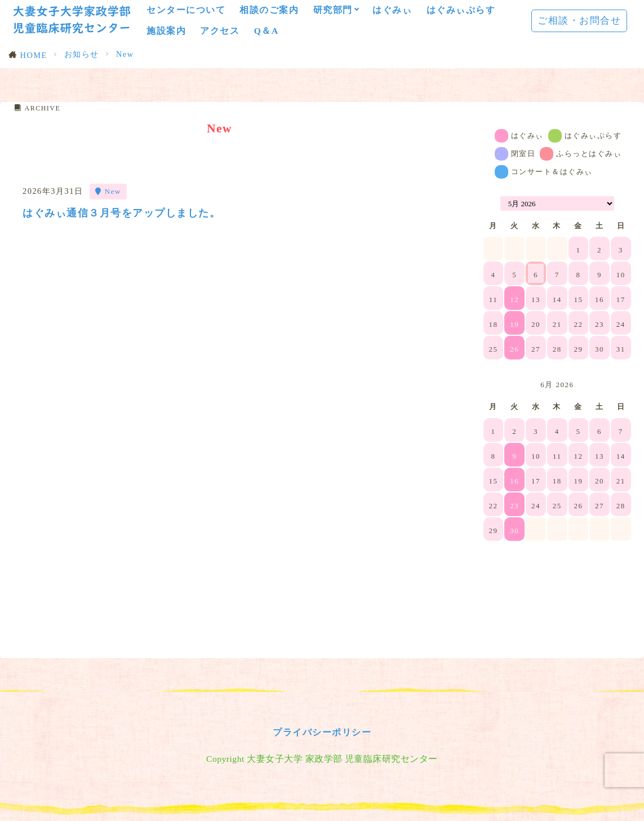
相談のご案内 (269, 10)
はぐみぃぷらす (461, 10)
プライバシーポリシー (322, 796)
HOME (34, 55)
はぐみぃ (392, 10)
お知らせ (82, 54)
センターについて (186, 10)
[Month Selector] (557, 203)
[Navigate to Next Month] (624, 385)
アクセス (220, 31)
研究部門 (333, 10)
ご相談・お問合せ (579, 21)
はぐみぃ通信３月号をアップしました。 (126, 213)
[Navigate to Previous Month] (491, 203)
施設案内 (166, 31)
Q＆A (267, 31)
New (125, 54)
